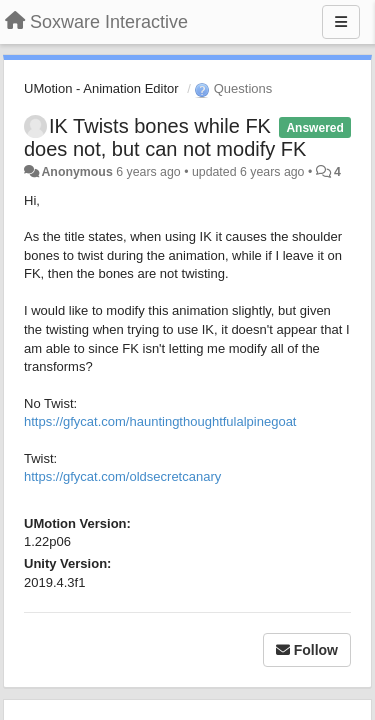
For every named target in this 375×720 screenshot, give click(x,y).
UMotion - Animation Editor (101, 88)
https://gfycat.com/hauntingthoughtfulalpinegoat (160, 421)
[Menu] (341, 22)
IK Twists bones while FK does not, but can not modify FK (165, 137)
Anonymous (76, 172)
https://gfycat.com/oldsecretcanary (122, 476)
